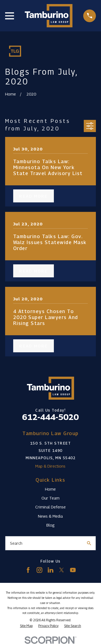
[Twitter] (62, 570)
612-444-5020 (50, 417)
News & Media (50, 516)
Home (50, 489)
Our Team (50, 498)
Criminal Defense (50, 507)
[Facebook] (28, 570)
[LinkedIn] (50, 570)
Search (16, 543)
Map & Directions (50, 466)
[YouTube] (73, 570)
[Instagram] (39, 570)
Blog (50, 525)
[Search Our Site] (89, 543)
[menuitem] (26, 626)
